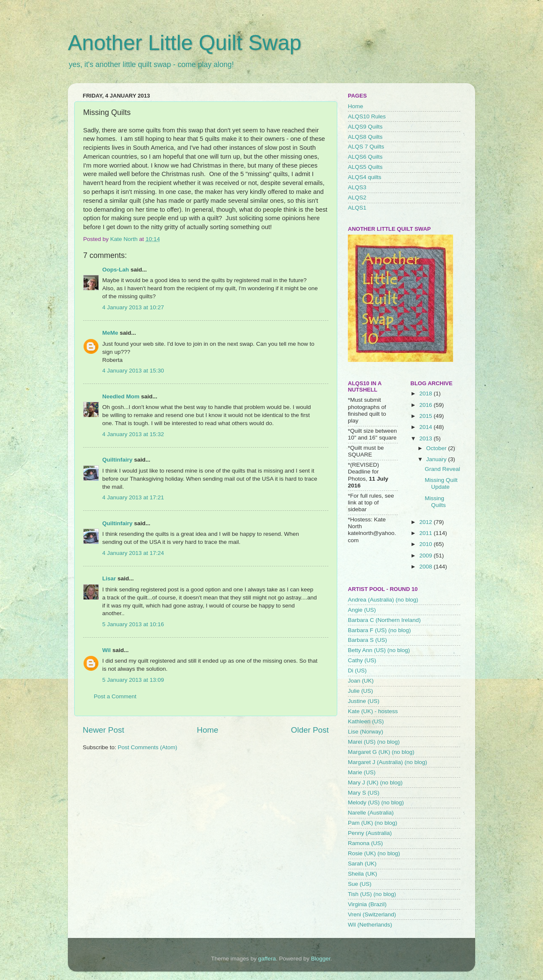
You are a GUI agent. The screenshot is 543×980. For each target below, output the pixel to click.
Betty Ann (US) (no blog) (379, 650)
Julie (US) (360, 691)
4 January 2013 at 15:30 (133, 371)
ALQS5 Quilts (365, 167)
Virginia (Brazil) (367, 904)
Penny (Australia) (370, 833)
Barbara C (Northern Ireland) (384, 620)
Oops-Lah (116, 270)
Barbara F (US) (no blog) (379, 630)
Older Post (310, 730)
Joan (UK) (361, 681)
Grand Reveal (442, 469)
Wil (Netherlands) (370, 925)
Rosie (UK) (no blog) (374, 853)
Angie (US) (362, 610)
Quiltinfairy (117, 460)
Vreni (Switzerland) (372, 914)
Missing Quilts (435, 502)
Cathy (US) (362, 660)
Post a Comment (115, 696)
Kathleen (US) (366, 721)
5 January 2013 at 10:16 (133, 624)
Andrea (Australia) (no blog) (383, 600)
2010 (426, 544)
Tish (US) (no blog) (372, 894)
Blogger (321, 959)
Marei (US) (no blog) (374, 742)
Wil (106, 650)
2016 (426, 405)
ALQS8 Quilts (365, 137)
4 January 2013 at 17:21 (133, 497)
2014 (426, 427)
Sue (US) (360, 884)
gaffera (267, 959)
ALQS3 (357, 187)
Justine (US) (364, 701)
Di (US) (357, 671)
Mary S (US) (364, 793)
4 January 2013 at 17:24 (133, 553)
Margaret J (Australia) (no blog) (388, 762)
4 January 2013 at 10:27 (133, 307)
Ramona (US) (365, 843)
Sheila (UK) (362, 874)
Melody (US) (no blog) (376, 802)
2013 (426, 438)
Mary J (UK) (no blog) (375, 783)
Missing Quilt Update (441, 483)
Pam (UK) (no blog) (372, 823)
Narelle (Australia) (371, 813)
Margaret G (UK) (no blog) (381, 752)
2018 (426, 393)
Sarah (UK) (362, 864)
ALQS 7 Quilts (366, 147)
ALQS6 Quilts (365, 157)
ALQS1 (357, 208)
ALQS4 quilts (365, 177)
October (437, 448)
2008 (426, 567)
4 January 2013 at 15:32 (133, 434)
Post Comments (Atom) (148, 747)
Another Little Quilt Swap (185, 43)
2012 (426, 522)
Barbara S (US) (367, 640)
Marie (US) (362, 772)
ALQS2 (357, 197)
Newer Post (104, 730)
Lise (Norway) (365, 732)
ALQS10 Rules (367, 116)
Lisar (109, 578)
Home (207, 730)
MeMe (110, 333)
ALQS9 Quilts (365, 127)
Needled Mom (121, 396)
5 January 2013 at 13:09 (133, 680)
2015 (426, 416)
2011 (426, 533)
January (437, 459)
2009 (426, 556)
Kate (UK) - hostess (373, 711)
